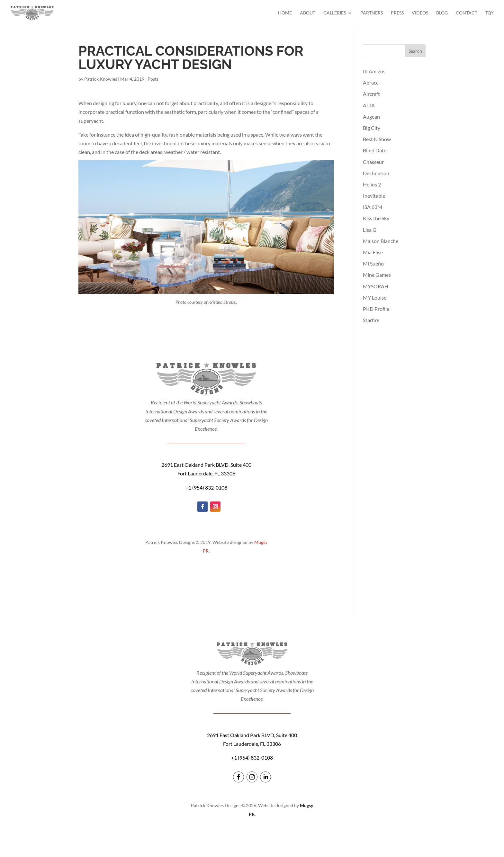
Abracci (371, 82)
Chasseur (373, 162)
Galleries (335, 13)
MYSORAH (376, 286)
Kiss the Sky (376, 218)
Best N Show (377, 139)
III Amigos (374, 71)
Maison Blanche (381, 241)
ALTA (369, 105)
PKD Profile (376, 309)
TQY (490, 13)
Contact (467, 13)
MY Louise (375, 298)
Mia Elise (373, 252)
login (252, 827)
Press (397, 13)
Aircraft (371, 94)
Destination (376, 173)
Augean (371, 117)
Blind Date (375, 150)
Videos (420, 13)
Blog (442, 13)
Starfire (371, 320)
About (308, 13)
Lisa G (370, 230)
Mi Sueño (373, 263)
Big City (372, 128)
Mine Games (377, 275)
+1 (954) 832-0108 (206, 487)
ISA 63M (373, 207)
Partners (372, 13)
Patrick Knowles (101, 79)
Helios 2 (372, 184)
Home (285, 13)
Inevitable (374, 196)
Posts (153, 79)
